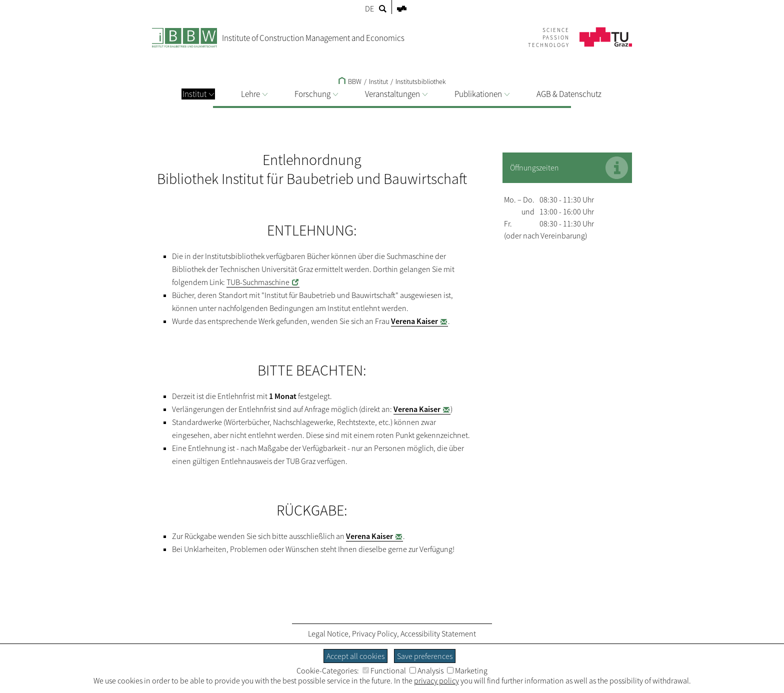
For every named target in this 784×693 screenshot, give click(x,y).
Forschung (316, 94)
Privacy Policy (374, 633)
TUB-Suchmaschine (258, 282)
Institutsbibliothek (421, 81)
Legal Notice (328, 633)
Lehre (254, 94)
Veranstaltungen (396, 94)
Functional (384, 670)
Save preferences (425, 656)
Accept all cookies (355, 656)
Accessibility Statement (438, 633)
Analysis (426, 670)
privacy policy (436, 680)
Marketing (467, 670)
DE (369, 8)
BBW (350, 81)
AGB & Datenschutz (569, 94)
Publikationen (482, 94)
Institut (198, 94)
